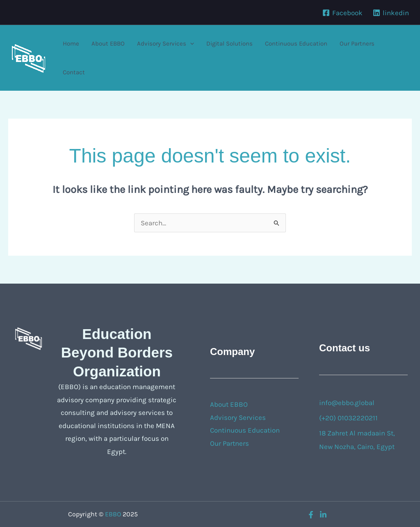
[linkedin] (391, 13)
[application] (190, 44)
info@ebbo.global (347, 403)
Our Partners (357, 44)
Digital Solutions (229, 44)
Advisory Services (165, 44)
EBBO (113, 514)
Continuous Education (296, 44)
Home (71, 44)
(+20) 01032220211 (348, 418)
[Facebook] (342, 13)
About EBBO (108, 44)
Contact (74, 72)
